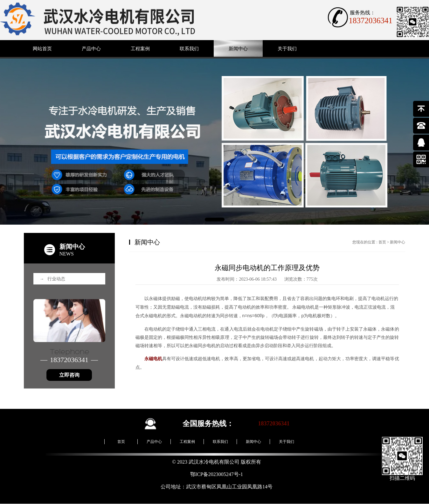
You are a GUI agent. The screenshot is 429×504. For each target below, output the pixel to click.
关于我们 (287, 49)
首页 (382, 242)
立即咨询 (69, 375)
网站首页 (42, 49)
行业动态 (52, 279)
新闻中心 (238, 49)
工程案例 (140, 49)
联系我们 (189, 49)
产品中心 (91, 49)
